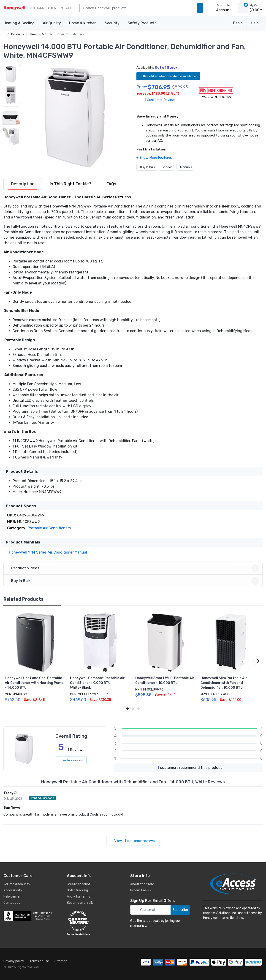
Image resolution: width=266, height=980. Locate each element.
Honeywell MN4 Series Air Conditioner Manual (47, 552)
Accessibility (13, 890)
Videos (166, 167)
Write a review (71, 760)
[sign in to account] (220, 8)
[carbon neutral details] (92, 923)
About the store (142, 884)
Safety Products (142, 23)
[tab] (23, 184)
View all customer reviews (133, 841)
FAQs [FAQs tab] (111, 184)
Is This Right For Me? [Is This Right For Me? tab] (71, 184)
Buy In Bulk (146, 167)
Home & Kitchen (83, 23)
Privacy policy (14, 961)
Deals (238, 23)
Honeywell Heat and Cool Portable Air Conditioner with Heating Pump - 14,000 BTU (34, 683)
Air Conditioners (73, 34)
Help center (12, 897)
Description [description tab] (23, 184)
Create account (79, 884)
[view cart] (243, 8)
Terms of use (39, 961)
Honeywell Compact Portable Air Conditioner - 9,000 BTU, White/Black (97, 683)
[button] (75, 118)
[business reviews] (29, 916)
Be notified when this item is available (168, 76)
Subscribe (180, 910)
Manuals (185, 167)
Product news (141, 890)
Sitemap (61, 961)
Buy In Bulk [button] (134, 581)
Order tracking (77, 890)
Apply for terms (79, 897)
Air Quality (52, 23)
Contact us (12, 903)
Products (18, 34)
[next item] (11, 165)
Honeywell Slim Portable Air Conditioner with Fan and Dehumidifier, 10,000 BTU (224, 683)
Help (255, 23)
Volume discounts (17, 884)
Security (112, 23)
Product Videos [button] (134, 568)
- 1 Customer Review (156, 100)
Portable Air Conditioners (49, 528)
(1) (105, 694)
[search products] (200, 8)
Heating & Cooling (19, 23)
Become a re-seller (81, 903)
